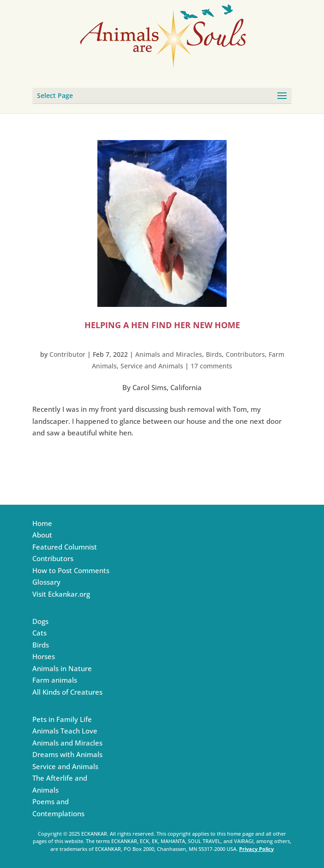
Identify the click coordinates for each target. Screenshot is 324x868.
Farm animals (55, 680)
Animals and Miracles (169, 354)
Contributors (245, 354)
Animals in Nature (62, 668)
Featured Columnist (65, 547)
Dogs (40, 621)
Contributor (67, 354)
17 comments (211, 366)
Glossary (46, 582)
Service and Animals (152, 366)
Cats (39, 633)
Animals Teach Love (65, 731)
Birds (214, 354)
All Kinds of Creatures (67, 692)
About (42, 535)
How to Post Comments (71, 570)
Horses (44, 656)
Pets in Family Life (62, 719)
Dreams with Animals (67, 754)
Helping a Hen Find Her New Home (162, 325)
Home (42, 523)
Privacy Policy (256, 849)
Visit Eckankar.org (61, 594)
